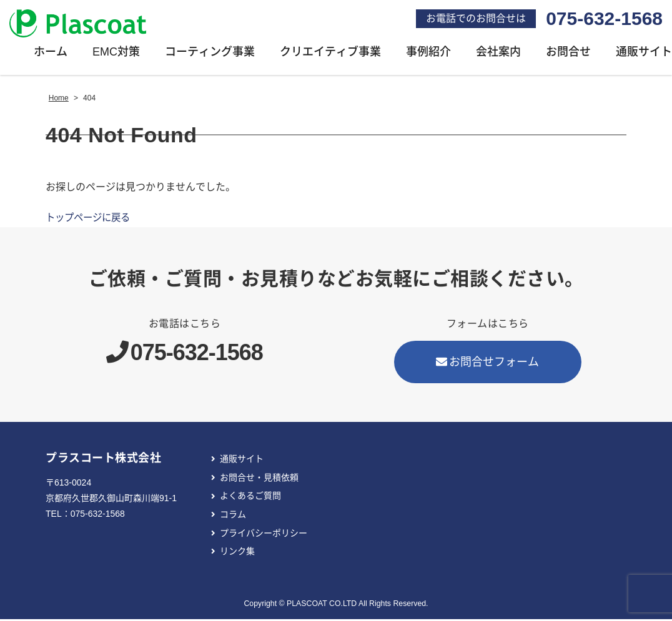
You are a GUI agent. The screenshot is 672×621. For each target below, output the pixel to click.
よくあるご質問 (250, 497)
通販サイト (242, 461)
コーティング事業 (210, 54)
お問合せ (568, 54)
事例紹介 (428, 54)
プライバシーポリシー (264, 535)
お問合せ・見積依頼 (259, 479)
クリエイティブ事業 (330, 54)
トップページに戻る (91, 219)
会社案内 (498, 54)
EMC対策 (116, 54)
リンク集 (237, 553)
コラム (233, 516)
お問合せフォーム (488, 364)
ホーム (51, 54)
